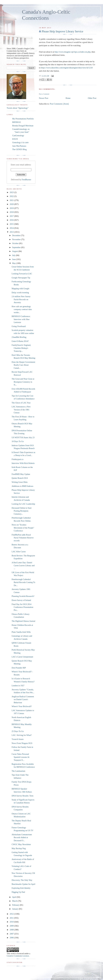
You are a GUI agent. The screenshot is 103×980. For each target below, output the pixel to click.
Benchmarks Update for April (24, 884)
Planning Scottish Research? (23, 596)
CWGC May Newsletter (21, 844)
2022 (12, 196)
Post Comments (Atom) (59, 104)
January (15, 909)
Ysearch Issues (18, 739)
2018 (12, 212)
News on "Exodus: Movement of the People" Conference (23, 528)
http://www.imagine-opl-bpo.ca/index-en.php (73, 52)
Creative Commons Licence (18, 956)
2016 (12, 220)
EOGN (15, 139)
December (16, 235)
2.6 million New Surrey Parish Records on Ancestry (21, 299)
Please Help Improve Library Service (62, 31)
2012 (12, 914)
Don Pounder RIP (19, 668)
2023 (12, 192)
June (14, 259)
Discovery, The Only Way (22, 880)
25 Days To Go (18, 731)
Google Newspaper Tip (21, 278)
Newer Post (44, 98)
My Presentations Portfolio (23, 119)
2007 (12, 934)
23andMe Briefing (19, 337)
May (14, 263)
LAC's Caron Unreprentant (22, 657)
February (16, 905)
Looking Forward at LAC (22, 274)
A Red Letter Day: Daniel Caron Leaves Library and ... (23, 566)
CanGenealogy (18, 135)
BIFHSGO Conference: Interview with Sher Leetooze (21, 319)
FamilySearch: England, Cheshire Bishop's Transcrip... (21, 348)
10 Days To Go (18, 441)
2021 (12, 200)
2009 (12, 926)
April (14, 897)
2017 (12, 216)
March (15, 901)
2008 (12, 930)
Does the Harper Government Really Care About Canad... (23, 365)
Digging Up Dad (18, 892)
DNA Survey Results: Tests (23, 796)
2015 (12, 224)
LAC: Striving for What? (22, 735)
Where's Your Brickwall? (22, 706)
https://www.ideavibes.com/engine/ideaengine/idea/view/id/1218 (67, 68)
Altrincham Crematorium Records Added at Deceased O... (22, 837)
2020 (12, 204)
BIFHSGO (16, 122)
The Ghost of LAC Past (21, 403)
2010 (12, 922)
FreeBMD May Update (21, 474)
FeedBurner (26, 180)
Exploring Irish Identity (21, 888)
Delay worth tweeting (20, 293)
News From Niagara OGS (22, 743)
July (14, 255)
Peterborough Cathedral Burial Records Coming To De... (23, 582)
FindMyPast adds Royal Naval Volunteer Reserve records (23, 538)
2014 (12, 228)
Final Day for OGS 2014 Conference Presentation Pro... (22, 607)
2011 (12, 918)
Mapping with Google (20, 288)
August (15, 251)
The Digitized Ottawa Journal (24, 621)
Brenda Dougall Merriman (23, 126)
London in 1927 (18, 686)
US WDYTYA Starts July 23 (23, 437)
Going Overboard (19, 326)
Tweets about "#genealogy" (18, 108)
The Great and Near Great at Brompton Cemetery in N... (23, 382)
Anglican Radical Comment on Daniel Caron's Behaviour (23, 699)
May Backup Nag (19, 848)
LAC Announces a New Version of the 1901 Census (21, 410)
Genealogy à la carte (20, 142)
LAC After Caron (19, 552)
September (17, 247)
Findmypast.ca (18, 459)
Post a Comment (44, 94)
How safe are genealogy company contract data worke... (22, 309)
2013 (12, 232)
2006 (12, 938)
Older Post (92, 98)
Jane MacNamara (19, 146)
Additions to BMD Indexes (22, 486)
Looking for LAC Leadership (23, 504)
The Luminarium (18, 771)
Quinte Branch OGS (20, 478)
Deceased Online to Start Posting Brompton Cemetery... (22, 511)
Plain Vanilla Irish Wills (21, 632)
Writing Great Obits (20, 482)
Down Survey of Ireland (21, 600)
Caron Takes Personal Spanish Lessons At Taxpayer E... (21, 757)
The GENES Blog (19, 149)
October (16, 243)
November (17, 239)
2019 (12, 208)
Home (68, 98)
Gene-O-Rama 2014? (20, 341)
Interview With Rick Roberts (23, 463)
